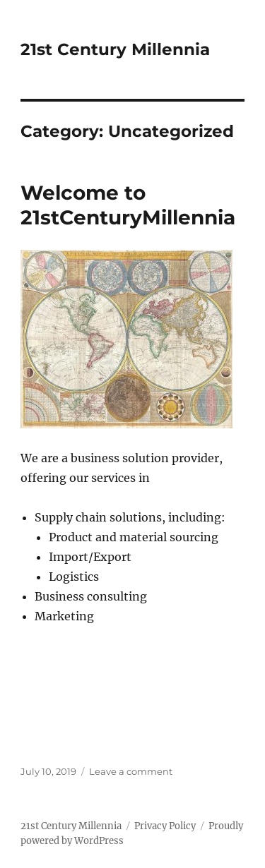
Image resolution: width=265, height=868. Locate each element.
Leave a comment (131, 771)
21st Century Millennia (115, 49)
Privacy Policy (165, 826)
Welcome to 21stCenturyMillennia (128, 205)
